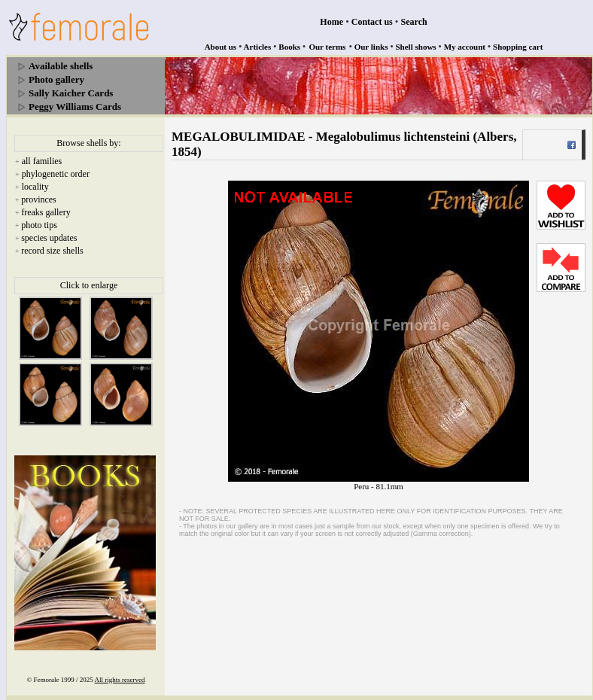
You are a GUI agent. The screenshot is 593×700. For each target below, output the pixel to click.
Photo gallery (56, 79)
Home (331, 22)
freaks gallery (46, 212)
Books (289, 47)
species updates (49, 238)
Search (414, 22)
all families (42, 161)
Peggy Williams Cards (75, 107)
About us (221, 47)
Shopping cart (518, 47)
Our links (371, 47)
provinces (39, 199)
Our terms (327, 47)
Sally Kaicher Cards (71, 93)
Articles (258, 47)
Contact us (372, 22)
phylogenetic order (56, 174)
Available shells (61, 66)
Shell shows (416, 47)
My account (465, 47)
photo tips (39, 225)
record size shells (52, 251)
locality (35, 187)
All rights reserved (120, 680)
